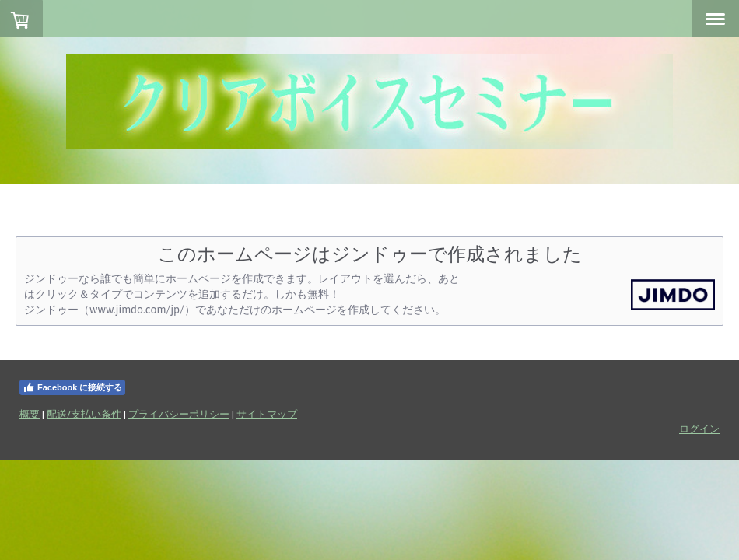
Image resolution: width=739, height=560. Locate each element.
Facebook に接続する (72, 387)
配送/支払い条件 (84, 414)
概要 (30, 414)
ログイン (699, 429)
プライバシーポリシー (179, 414)
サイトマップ (267, 414)
